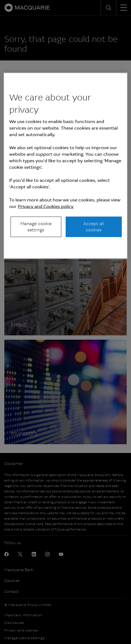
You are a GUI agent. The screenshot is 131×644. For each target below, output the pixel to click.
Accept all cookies (94, 227)
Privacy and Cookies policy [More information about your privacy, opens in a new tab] (46, 206)
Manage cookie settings (36, 227)
